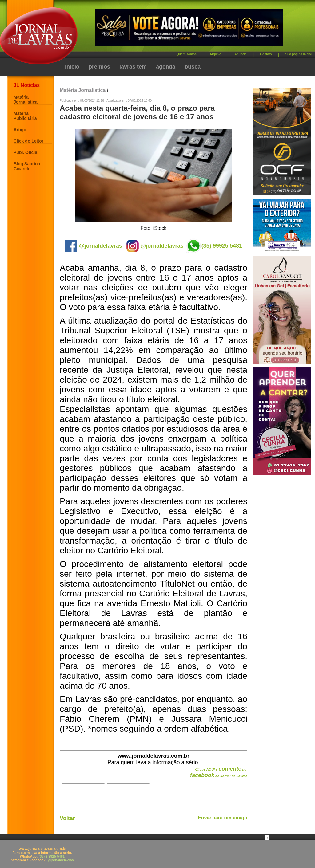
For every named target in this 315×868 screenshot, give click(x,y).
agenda (166, 67)
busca (193, 67)
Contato (266, 54)
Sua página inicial (298, 54)
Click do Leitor (28, 141)
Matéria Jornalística (26, 100)
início (72, 67)
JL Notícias (27, 85)
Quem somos (186, 54)
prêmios (99, 67)
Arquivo (215, 54)
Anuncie (241, 54)
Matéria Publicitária (25, 116)
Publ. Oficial (26, 152)
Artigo (20, 130)
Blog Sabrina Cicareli (27, 166)
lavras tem (133, 67)
